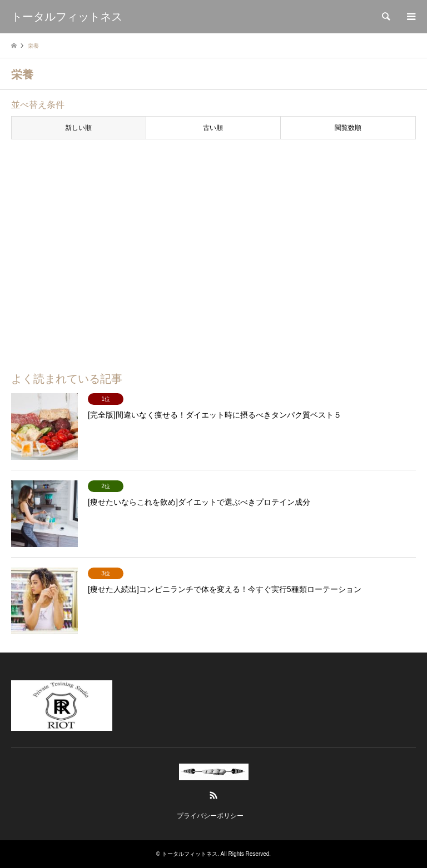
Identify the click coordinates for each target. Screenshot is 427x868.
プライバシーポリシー (210, 816)
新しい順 (78, 128)
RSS (213, 795)
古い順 (213, 128)
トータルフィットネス (190, 854)
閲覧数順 (348, 128)
